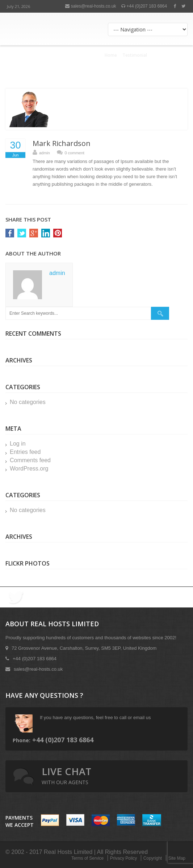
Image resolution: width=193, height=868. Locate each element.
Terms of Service (87, 858)
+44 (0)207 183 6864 (144, 6)
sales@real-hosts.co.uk (91, 6)
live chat (66, 775)
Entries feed (25, 452)
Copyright (153, 858)
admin (45, 153)
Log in (18, 444)
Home (111, 55)
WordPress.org (29, 469)
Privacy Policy (124, 858)
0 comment (74, 153)
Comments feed (30, 460)
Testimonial (135, 55)
